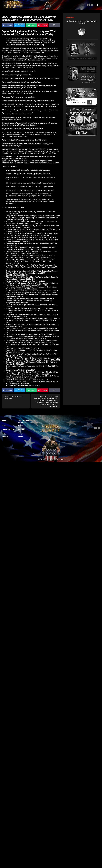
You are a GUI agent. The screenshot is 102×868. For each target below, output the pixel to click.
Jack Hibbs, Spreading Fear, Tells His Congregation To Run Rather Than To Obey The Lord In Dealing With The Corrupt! (32, 235)
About (21, 433)
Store (4, 426)
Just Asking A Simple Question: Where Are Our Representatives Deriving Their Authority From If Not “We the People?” (32, 284)
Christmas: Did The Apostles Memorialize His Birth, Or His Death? (29, 366)
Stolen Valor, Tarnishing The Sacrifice (19, 348)
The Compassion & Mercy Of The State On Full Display (25, 259)
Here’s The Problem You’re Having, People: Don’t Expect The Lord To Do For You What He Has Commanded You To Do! (32, 373)
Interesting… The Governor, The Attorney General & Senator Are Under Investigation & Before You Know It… (31, 223)
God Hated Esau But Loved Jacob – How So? (22, 380)
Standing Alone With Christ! (16, 370)
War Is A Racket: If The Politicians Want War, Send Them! (26, 334)
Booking (22, 429)
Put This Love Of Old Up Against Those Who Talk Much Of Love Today (31, 305)
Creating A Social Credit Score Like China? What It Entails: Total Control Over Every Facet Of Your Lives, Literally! (32, 272)
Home (4, 420)
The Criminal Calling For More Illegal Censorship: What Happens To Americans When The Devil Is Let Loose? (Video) (30, 256)
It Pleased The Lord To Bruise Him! (18, 386)
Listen (21, 426)
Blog (3, 433)
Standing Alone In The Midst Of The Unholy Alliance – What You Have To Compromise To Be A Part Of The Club (32, 248)
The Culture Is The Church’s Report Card (20, 281)
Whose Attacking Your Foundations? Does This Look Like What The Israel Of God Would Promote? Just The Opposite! (32, 337)
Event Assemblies (8, 429)
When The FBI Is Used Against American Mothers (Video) (26, 237)
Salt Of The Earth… (13, 275)
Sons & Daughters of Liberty (25, 421)
